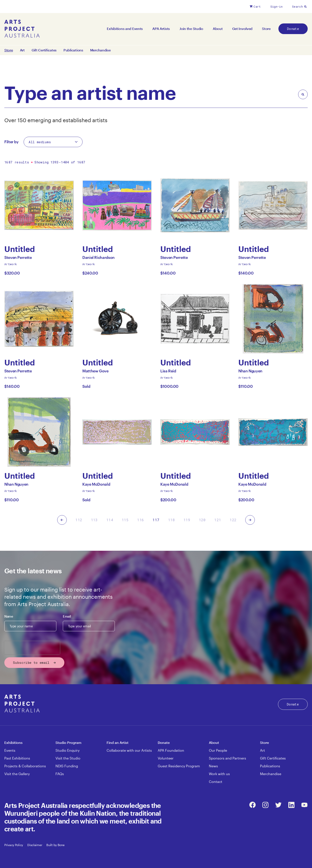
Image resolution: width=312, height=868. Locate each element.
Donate (293, 29)
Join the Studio (191, 29)
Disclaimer (35, 845)
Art (22, 50)
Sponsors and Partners (227, 758)
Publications (73, 50)
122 (233, 520)
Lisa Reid (168, 372)
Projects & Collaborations (25, 766)
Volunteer (166, 758)
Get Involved (242, 29)
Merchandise (100, 50)
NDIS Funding (67, 766)
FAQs (60, 774)
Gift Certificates (44, 50)
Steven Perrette (18, 259)
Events (10, 750)
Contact (216, 782)
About (218, 29)
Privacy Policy (14, 845)
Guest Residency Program (179, 766)
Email (67, 616)
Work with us (219, 774)
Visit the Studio (68, 758)
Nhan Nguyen (250, 372)
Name (9, 616)
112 (79, 520)
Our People (218, 750)
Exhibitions (13, 742)
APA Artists (161, 29)
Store (266, 29)
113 (94, 520)
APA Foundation (171, 750)
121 (218, 520)
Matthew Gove (95, 372)
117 (156, 520)
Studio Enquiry (67, 750)
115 (125, 520)
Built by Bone (55, 845)
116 (141, 520)
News (213, 766)
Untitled (20, 249)
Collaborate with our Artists (129, 750)
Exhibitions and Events (125, 29)
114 (110, 520)
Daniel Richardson (98, 259)
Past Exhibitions (17, 758)
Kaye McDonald (96, 485)
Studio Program (68, 742)
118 (171, 520)
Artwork (11, 264)
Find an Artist (118, 742)
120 (202, 520)
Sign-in (276, 7)
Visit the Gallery (17, 774)
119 (187, 520)
